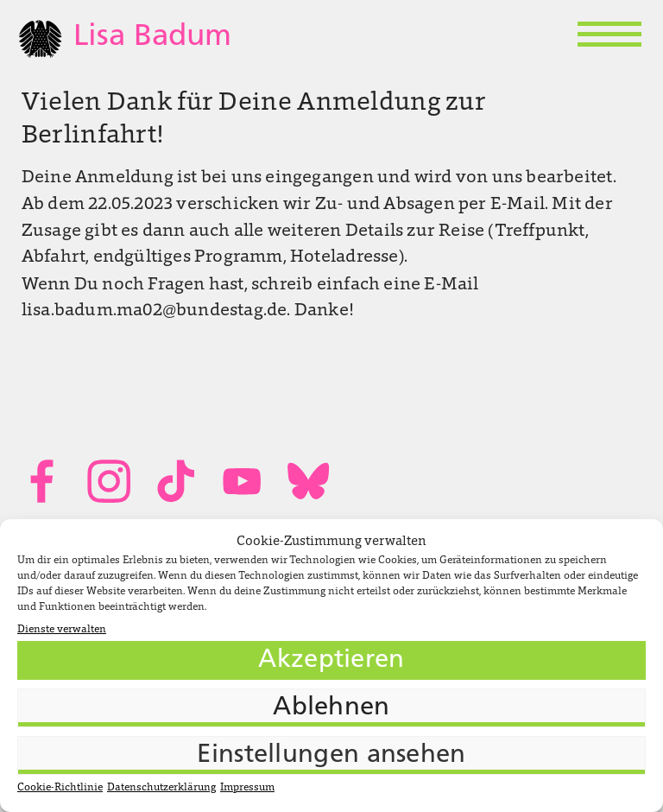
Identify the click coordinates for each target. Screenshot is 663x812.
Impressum (247, 788)
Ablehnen (331, 708)
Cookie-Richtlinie (60, 788)
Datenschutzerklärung (161, 788)
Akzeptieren (331, 660)
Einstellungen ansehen (331, 755)
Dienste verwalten (62, 630)
